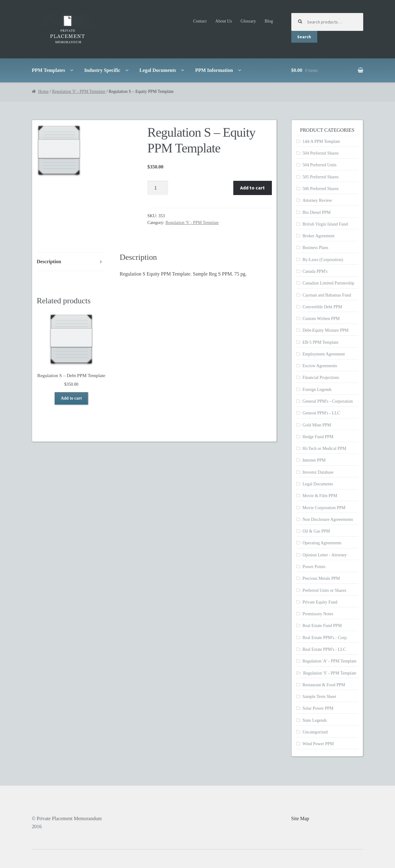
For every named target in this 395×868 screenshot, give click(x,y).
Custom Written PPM (321, 319)
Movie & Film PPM (320, 496)
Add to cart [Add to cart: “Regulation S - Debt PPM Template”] (71, 398)
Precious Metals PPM (321, 578)
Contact (200, 21)
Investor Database (318, 472)
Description (49, 262)
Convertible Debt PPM (322, 307)
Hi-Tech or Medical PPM (324, 449)
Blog (269, 21)
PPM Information (214, 70)
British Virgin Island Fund (325, 224)
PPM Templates (48, 70)
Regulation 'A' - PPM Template (329, 661)
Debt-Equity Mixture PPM (325, 330)
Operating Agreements (322, 543)
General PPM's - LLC (321, 413)
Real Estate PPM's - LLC (324, 649)
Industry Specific (102, 70)
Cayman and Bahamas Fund (327, 295)
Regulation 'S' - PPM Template (79, 91)
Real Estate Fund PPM (322, 626)
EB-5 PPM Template (320, 342)
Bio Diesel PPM (316, 212)
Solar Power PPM (318, 708)
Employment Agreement (324, 354)
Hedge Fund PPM (318, 437)
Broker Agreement (318, 236)
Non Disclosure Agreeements (328, 519)
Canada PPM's (315, 271)
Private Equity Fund (320, 602)
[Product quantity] (158, 188)
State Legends (315, 720)
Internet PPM (314, 460)
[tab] (71, 262)
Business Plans (315, 248)
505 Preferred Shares (320, 177)
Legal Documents (158, 70)
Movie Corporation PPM (324, 508)
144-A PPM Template (321, 141)
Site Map (300, 818)
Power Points (314, 567)
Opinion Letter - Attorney (324, 555)
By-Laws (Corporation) (323, 260)
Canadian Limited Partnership (328, 283)
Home (43, 91)
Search (304, 37)
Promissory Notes (318, 614)
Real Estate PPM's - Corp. (325, 638)
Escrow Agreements (320, 366)
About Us (224, 21)
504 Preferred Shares (320, 153)
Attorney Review (317, 200)
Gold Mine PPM (317, 425)
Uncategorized (315, 732)
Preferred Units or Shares (324, 590)
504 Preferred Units (319, 165)
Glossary (248, 21)
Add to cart (252, 188)
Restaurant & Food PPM (324, 685)
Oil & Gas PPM (316, 531)
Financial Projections (321, 378)
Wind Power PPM (318, 744)
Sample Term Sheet (319, 697)
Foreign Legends (317, 390)
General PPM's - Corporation (328, 401)
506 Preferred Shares (320, 189)
